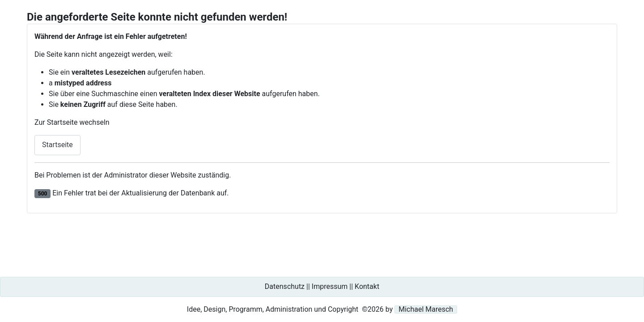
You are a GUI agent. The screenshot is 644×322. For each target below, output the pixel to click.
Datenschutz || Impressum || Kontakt (322, 286)
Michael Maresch (426, 309)
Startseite (57, 145)
